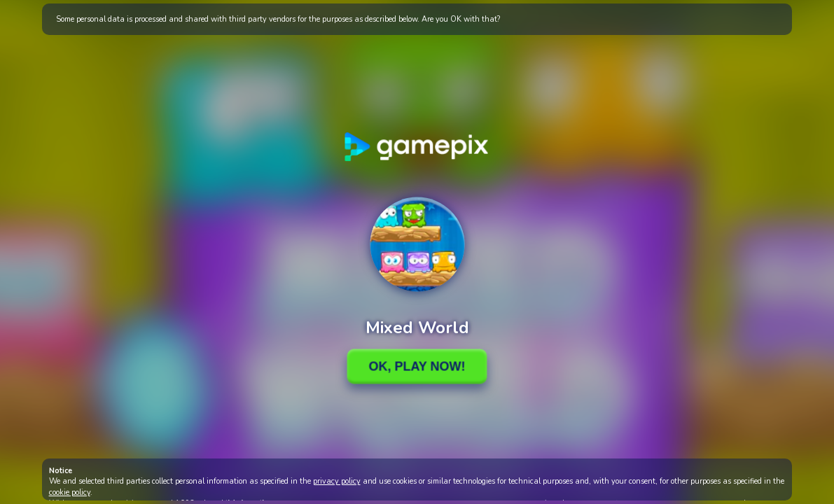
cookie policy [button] (70, 492)
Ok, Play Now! (417, 366)
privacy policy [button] (337, 481)
